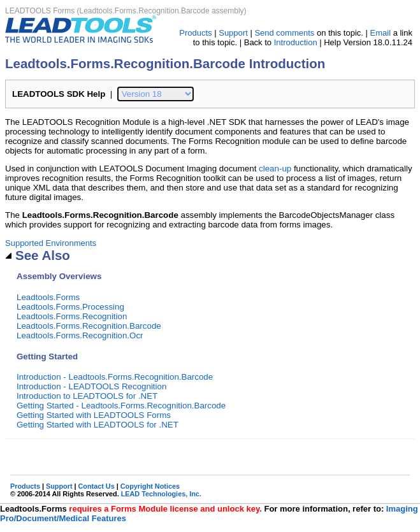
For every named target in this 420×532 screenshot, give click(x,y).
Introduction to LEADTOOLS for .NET (87, 396)
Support (233, 33)
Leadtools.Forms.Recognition (72, 316)
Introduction (296, 42)
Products (195, 33)
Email (381, 33)
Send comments (284, 33)
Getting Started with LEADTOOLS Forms (94, 415)
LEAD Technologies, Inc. (161, 494)
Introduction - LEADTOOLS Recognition (91, 386)
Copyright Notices (150, 486)
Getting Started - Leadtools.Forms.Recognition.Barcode (121, 406)
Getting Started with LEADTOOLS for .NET (98, 425)
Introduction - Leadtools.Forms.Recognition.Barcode (115, 377)
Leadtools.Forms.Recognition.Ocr (80, 335)
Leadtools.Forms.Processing (70, 307)
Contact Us (97, 486)
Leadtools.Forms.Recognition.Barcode (89, 326)
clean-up (275, 169)
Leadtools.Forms (48, 297)
